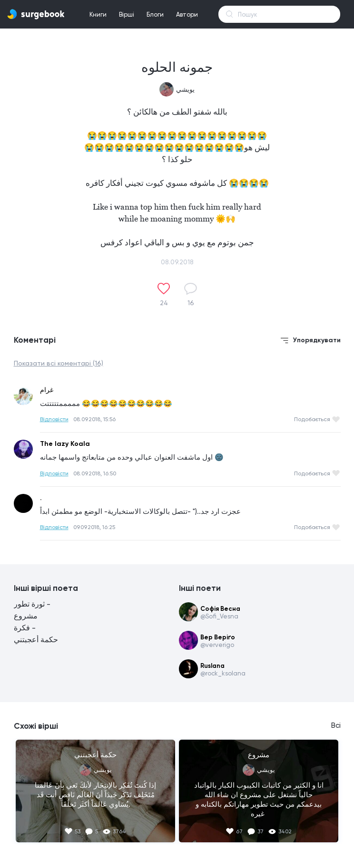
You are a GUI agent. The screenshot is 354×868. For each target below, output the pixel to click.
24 (164, 303)
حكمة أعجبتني (36, 640)
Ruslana (212, 666)
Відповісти (54, 419)
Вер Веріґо (218, 637)
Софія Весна (220, 609)
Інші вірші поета (46, 588)
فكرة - (25, 628)
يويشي (185, 90)
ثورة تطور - (32, 604)
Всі (336, 725)
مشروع (26, 616)
